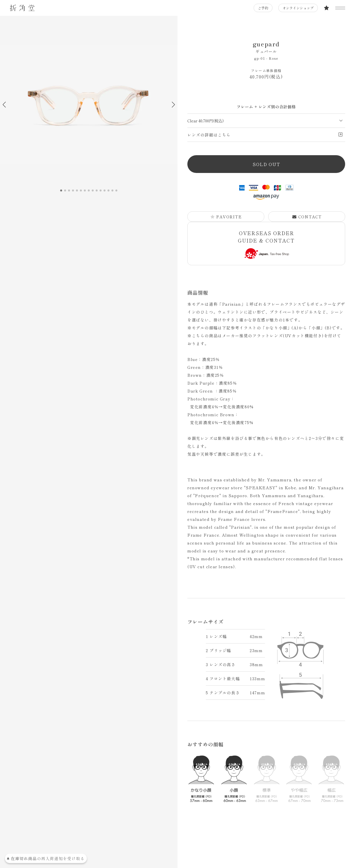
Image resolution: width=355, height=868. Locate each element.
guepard (266, 47)
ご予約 (263, 8)
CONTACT (307, 217)
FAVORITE (226, 217)
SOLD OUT (266, 164)
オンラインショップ (298, 8)
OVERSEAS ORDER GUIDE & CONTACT (266, 244)
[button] (173, 105)
